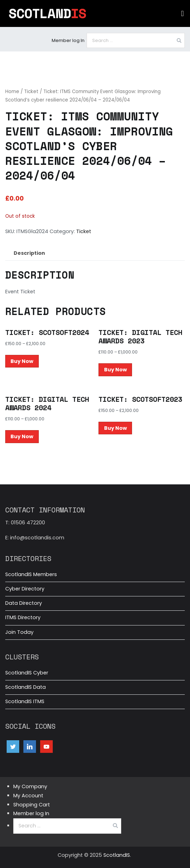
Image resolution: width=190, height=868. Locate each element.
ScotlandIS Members (31, 574)
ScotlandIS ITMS (25, 701)
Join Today (19, 632)
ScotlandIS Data (25, 687)
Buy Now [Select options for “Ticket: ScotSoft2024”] (22, 361)
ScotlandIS (117, 855)
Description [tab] (29, 253)
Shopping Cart (32, 805)
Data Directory (24, 603)
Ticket (31, 92)
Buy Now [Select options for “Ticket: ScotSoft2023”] (115, 428)
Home (12, 92)
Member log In (68, 40)
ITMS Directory (23, 617)
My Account (28, 796)
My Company (30, 786)
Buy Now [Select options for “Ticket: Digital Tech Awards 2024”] (22, 436)
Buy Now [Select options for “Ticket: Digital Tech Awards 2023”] (115, 370)
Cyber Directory (25, 589)
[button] (182, 13)
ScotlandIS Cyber (27, 673)
